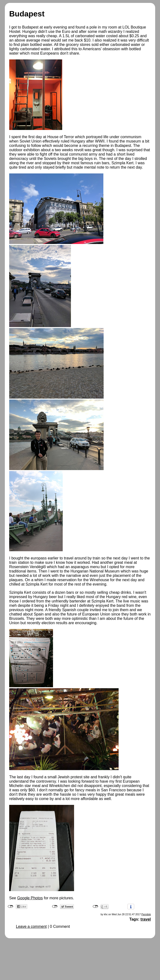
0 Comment (60, 926)
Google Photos (30, 898)
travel (146, 919)
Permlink (146, 914)
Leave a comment (31, 926)
